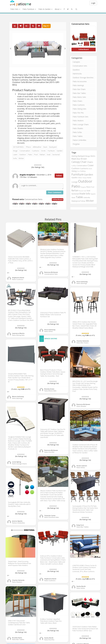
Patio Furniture (29, 9)
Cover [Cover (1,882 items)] (91, 165)
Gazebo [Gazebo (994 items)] (75, 177)
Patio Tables (78, 136)
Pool (36, 155)
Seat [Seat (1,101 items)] (88, 191)
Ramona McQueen (51, 272)
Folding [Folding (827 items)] (83, 171)
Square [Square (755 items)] (93, 194)
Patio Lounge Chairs (81, 124)
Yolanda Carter (50, 516)
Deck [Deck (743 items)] (90, 169)
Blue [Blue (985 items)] (79, 159)
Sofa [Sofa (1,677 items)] (88, 194)
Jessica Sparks (17, 521)
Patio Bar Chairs (79, 89)
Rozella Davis (17, 638)
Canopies (76, 62)
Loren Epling (17, 462)
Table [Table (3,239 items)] (79, 197)
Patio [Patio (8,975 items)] (76, 186)
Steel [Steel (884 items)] (73, 197)
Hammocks (77, 74)
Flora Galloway (82, 282)
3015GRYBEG (18, 147)
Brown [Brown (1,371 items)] (84, 159)
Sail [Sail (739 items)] (85, 191)
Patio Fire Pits (78, 113)
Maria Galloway (18, 396)
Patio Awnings (78, 85)
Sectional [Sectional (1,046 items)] (75, 194)
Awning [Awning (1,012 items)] (74, 156)
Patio (30, 155)
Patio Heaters (78, 121)
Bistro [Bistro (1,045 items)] (93, 156)
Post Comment (55, 192)
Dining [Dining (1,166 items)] (74, 171)
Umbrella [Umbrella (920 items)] (87, 197)
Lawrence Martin (18, 333)
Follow (59, 176)
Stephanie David (18, 278)
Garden (60, 151)
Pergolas (76, 144)
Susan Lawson (82, 466)
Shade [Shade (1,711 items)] (82, 194)
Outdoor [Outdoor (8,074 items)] (85, 181)
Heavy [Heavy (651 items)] (84, 178)
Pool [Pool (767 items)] (93, 187)
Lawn (15, 155)
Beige (15, 151)
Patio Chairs (77, 101)
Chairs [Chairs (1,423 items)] (90, 162)
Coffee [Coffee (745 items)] (74, 166)
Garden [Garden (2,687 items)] (89, 175)
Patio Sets (15, 9)
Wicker (21, 158)
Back (45, 147)
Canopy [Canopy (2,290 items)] (76, 162)
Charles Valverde (83, 341)
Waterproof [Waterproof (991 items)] (76, 201)
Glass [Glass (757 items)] (80, 178)
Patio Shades (78, 128)
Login (93, 3)
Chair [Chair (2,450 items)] (83, 162)
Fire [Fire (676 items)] (78, 171)
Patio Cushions (79, 105)
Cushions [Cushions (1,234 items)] (84, 168)
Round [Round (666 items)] (81, 191)
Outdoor (23, 155)
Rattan (42, 155)
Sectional (56, 155)
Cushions (36, 151)
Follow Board (58, 199)
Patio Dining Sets (79, 109)
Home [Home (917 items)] (89, 178)
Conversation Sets (33, 199)
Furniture (51, 151)
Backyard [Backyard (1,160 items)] (81, 156)
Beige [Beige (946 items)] (88, 156)
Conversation (25, 151)
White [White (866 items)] (83, 201)
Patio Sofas (77, 132)
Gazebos (76, 70)
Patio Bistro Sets (79, 97)
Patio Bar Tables (79, 93)
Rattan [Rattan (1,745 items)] (75, 190)
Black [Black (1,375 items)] (74, 159)
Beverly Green (49, 389)
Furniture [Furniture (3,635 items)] (78, 174)
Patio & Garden (45, 9)
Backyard (53, 147)
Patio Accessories (80, 81)
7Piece (28, 147)
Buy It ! (46, 26)
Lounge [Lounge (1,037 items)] (75, 182)
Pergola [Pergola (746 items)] (83, 187)
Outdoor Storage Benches (83, 78)
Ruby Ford (80, 525)
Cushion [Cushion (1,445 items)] (75, 168)
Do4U (43, 151)
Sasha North (81, 586)
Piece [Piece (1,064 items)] (88, 187)
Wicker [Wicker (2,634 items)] (90, 201)
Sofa (15, 158)
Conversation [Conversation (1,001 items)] (82, 166)
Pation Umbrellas (79, 140)
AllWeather (37, 147)
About (58, 9)
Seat (49, 155)
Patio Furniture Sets (81, 117)
